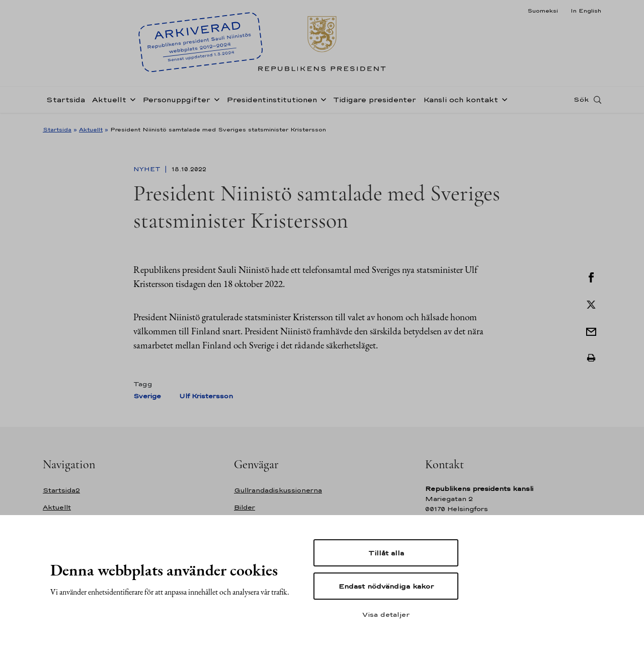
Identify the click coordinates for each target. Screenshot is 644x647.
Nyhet (148, 169)
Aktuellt (109, 102)
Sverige (147, 396)
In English (586, 11)
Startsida (66, 102)
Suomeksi (543, 11)
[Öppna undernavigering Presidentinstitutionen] (321, 102)
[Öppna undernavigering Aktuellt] (131, 102)
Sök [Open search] (581, 102)
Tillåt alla (386, 553)
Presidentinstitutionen (272, 102)
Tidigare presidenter (375, 102)
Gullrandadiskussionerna (278, 490)
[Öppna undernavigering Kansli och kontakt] (503, 102)
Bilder (245, 507)
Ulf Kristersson (206, 396)
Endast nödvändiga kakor (386, 586)
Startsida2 (61, 490)
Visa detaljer (386, 614)
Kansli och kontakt (461, 102)
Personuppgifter (176, 102)
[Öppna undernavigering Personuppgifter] (215, 102)
